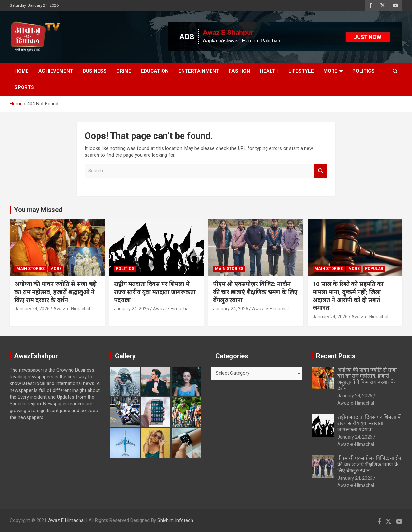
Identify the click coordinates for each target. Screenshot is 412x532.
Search (321, 171)
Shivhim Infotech (175, 520)
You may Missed (38, 210)
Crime (124, 71)
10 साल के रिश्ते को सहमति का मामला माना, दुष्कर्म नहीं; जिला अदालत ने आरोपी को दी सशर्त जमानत (348, 296)
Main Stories (31, 269)
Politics (364, 71)
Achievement (56, 71)
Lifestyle (301, 71)
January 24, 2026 (32, 309)
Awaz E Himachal (66, 520)
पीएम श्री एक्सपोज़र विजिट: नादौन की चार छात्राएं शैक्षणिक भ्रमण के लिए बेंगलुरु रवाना (255, 292)
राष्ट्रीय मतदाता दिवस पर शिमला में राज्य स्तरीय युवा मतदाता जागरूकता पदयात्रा (155, 292)
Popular (374, 269)
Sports (24, 87)
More (330, 71)
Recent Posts (336, 356)
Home (22, 71)
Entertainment (199, 71)
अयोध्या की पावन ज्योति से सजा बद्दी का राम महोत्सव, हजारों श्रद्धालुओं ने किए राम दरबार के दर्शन (56, 292)
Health (269, 71)
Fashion (239, 71)
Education (155, 71)
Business (95, 71)
